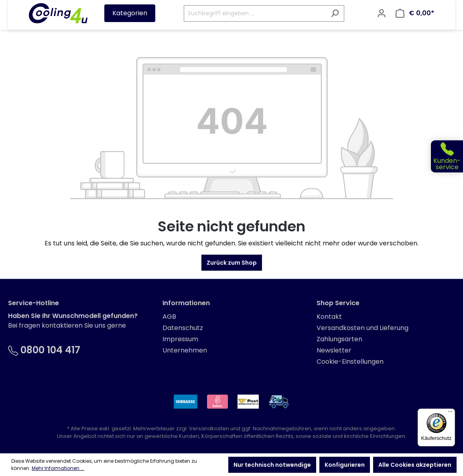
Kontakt (329, 317)
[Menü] (450, 413)
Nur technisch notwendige (272, 465)
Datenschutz (183, 328)
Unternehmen (185, 350)
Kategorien (130, 13)
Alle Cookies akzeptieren (415, 465)
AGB (169, 317)
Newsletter (334, 350)
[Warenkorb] (415, 13)
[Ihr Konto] (382, 13)
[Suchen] (335, 13)
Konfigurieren (345, 465)
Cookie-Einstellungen (350, 362)
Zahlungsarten (339, 339)
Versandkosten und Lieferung (362, 328)
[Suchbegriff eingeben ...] (255, 13)
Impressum (180, 339)
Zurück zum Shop (232, 263)
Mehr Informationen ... (58, 468)
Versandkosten (209, 428)
